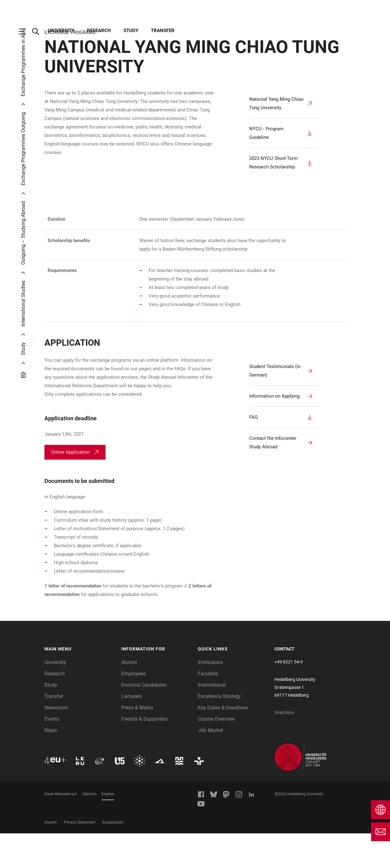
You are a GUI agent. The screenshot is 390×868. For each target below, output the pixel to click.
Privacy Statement (80, 857)
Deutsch (90, 829)
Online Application (71, 487)
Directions (284, 747)
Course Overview (216, 754)
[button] (80, 684)
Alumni (129, 697)
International (212, 720)
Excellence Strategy (219, 731)
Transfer (163, 31)
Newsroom (56, 742)
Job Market (210, 765)
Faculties (208, 708)
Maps (51, 765)
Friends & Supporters (144, 754)
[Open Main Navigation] (26, 31)
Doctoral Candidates (144, 720)
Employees (133, 708)
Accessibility (113, 857)
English (108, 829)
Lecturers (132, 731)
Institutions (210, 697)
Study (131, 31)
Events (52, 754)
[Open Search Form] (39, 31)
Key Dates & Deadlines (223, 742)
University (61, 31)
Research (99, 31)
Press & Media (137, 742)
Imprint (51, 857)
